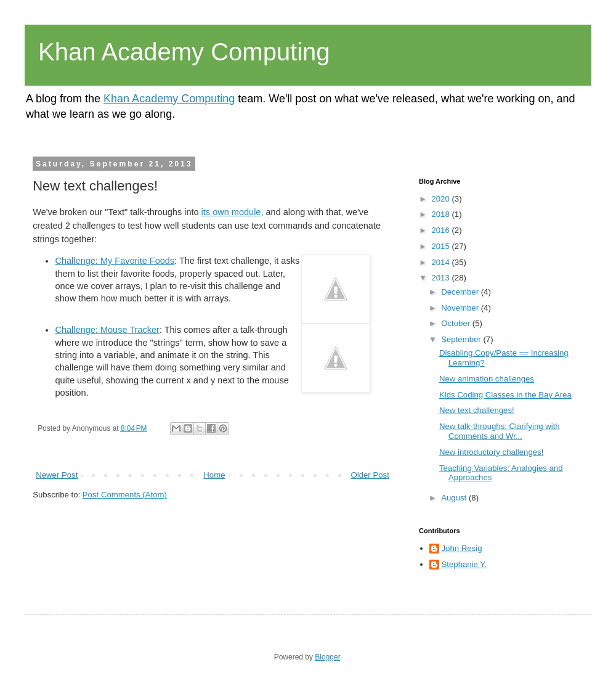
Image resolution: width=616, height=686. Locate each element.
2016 (441, 230)
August (455, 498)
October (457, 323)
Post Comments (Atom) (125, 495)
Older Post (370, 475)
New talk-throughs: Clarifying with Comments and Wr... (500, 431)
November (461, 308)
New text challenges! (477, 410)
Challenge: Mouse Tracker (107, 330)
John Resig (462, 548)
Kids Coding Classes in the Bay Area (505, 395)
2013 (441, 278)
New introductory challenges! (491, 452)
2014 (441, 262)
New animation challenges (487, 379)
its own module (231, 212)
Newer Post (57, 475)
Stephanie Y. (464, 564)
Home (214, 475)
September (462, 339)
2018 (441, 214)
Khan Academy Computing (184, 52)
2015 (441, 246)
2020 (441, 199)
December (461, 292)
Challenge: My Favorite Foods (115, 261)
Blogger (327, 657)
